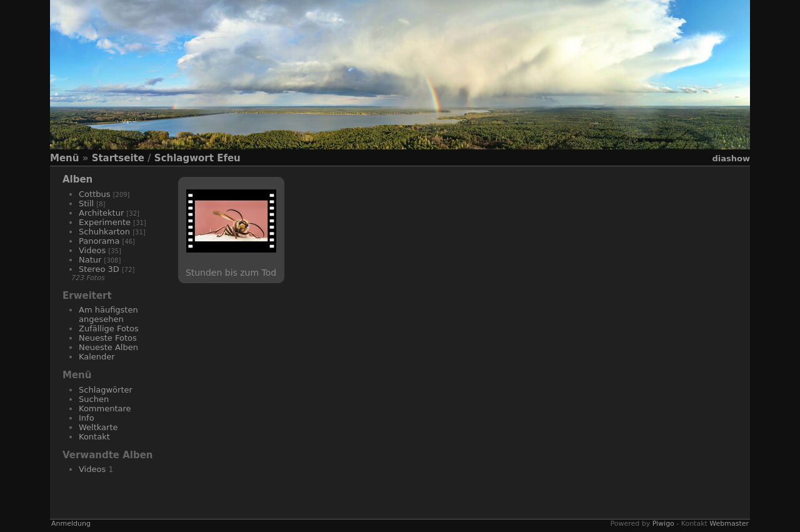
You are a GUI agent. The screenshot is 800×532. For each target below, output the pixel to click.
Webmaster (729, 524)
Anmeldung (71, 524)
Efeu (229, 158)
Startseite (118, 158)
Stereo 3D (99, 269)
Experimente (105, 222)
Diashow (731, 158)
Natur (90, 260)
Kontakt (94, 437)
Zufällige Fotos (109, 329)
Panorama (99, 241)
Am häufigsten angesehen (108, 314)
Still (86, 203)
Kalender (97, 357)
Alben (77, 179)
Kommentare (105, 409)
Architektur (101, 213)
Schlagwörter (106, 390)
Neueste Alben (108, 347)
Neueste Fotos (108, 338)
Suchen (94, 399)
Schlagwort (184, 158)
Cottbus (95, 194)
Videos (92, 250)
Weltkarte (98, 427)
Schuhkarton (104, 232)
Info (87, 418)
